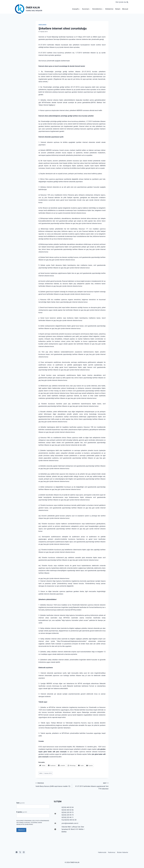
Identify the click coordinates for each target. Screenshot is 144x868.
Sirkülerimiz (109, 9)
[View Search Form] (122, 2)
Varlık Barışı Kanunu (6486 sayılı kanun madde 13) (53, 784)
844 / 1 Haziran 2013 (46, 773)
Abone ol (21, 830)
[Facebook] (17, 852)
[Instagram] (24, 852)
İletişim (118, 9)
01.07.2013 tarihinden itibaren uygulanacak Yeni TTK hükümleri (91, 786)
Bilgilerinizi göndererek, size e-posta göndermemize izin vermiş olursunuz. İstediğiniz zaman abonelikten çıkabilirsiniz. (33, 823)
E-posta (22, 812)
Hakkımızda (102, 852)
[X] (20, 852)
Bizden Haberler (123, 852)
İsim (21, 803)
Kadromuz (112, 852)
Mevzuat (125, 9)
